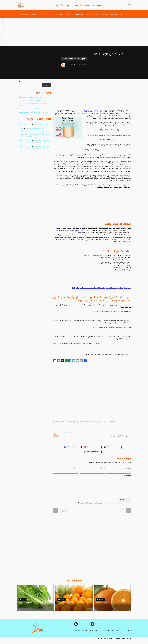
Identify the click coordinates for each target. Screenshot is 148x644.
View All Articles (67, 440)
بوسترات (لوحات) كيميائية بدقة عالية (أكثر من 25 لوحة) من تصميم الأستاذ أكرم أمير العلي (101, 288)
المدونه (84, 631)
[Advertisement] (74, 32)
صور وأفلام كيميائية (87, 14)
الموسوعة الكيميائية (45, 14)
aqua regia (60, 422)
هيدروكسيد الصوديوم (81, 230)
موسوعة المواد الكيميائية (29, 14)
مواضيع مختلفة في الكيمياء (119, 14)
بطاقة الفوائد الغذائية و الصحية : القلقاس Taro (33, 112)
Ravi (22, 128)
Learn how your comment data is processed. (104, 503)
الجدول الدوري (73, 5)
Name (76, 468)
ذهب (66, 422)
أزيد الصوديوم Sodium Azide (42, 124)
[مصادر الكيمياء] (21, 5)
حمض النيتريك (89, 422)
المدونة (87, 5)
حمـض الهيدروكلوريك (90, 111)
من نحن (60, 5)
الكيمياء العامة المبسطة (72, 14)
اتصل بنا (50, 5)
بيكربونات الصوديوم (62, 230)
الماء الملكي (113, 422)
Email (103, 468)
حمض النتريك (99, 422)
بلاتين (106, 422)
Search (19, 81)
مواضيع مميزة (58, 14)
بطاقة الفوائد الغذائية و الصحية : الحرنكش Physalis (34, 100)
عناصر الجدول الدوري (102, 14)
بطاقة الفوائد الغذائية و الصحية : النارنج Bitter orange (33, 104)
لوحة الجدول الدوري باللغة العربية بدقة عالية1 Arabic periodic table (35, 141)
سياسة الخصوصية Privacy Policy (109, 631)
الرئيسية (98, 5)
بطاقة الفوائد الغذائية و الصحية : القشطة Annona (34, 109)
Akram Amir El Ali (26, 124)
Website (129, 468)
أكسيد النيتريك (94, 135)
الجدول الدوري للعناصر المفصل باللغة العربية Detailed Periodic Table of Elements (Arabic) (35, 134)
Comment (128, 476)
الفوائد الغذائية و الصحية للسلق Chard (30, 97)
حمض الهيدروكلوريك (76, 422)
